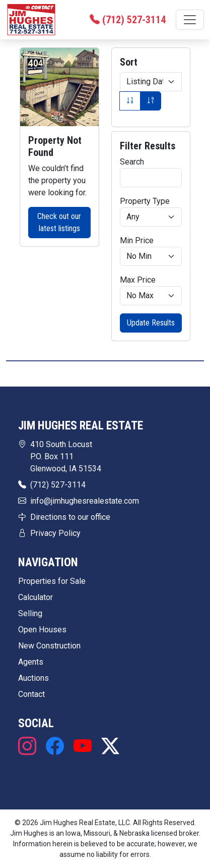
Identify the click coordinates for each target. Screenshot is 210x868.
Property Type (145, 201)
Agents (31, 662)
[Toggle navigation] (190, 20)
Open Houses (42, 630)
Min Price (137, 240)
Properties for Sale (52, 581)
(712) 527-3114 (58, 485)
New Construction (49, 646)
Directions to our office (70, 517)
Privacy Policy (55, 533)
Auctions (33, 678)
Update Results (151, 323)
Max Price (138, 280)
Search (132, 162)
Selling (30, 613)
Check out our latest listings (59, 222)
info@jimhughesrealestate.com (85, 501)
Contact (31, 694)
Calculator (36, 597)
